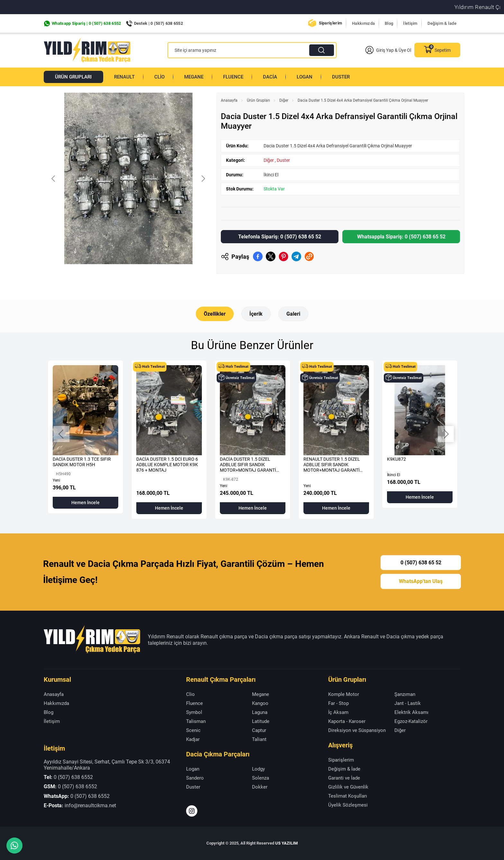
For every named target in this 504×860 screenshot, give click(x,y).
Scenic (193, 730)
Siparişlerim (331, 23)
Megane (194, 77)
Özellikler (215, 314)
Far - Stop (338, 703)
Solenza (261, 778)
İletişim (410, 23)
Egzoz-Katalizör (411, 721)
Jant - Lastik (408, 703)
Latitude (261, 721)
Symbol (194, 712)
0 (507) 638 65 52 (421, 562)
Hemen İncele (85, 503)
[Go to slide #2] (128, 278)
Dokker (260, 787)
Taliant (259, 739)
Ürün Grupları (73, 77)
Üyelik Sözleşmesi (348, 805)
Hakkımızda (363, 23)
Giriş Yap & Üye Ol (388, 50)
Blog (389, 23)
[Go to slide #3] (162, 278)
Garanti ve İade (344, 778)
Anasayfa (229, 100)
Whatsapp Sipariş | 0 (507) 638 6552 (86, 23)
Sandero (195, 778)
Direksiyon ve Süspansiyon (357, 730)
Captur (259, 730)
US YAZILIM (286, 843)
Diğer (284, 100)
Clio (159, 77)
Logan (305, 77)
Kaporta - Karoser (347, 721)
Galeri (293, 314)
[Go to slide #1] (95, 278)
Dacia (270, 77)
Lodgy (258, 769)
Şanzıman (405, 694)
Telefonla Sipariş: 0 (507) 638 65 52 (280, 237)
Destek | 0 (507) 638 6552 (159, 23)
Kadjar (193, 739)
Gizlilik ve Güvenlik (348, 787)
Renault (125, 77)
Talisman (196, 721)
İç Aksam (338, 712)
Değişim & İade (442, 23)
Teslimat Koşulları (348, 796)
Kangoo (260, 703)
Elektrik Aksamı (411, 712)
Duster (341, 77)
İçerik (256, 314)
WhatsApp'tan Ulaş (421, 581)
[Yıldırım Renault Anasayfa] (87, 50)
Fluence (233, 77)
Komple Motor (344, 694)
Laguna (260, 712)
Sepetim (437, 50)
